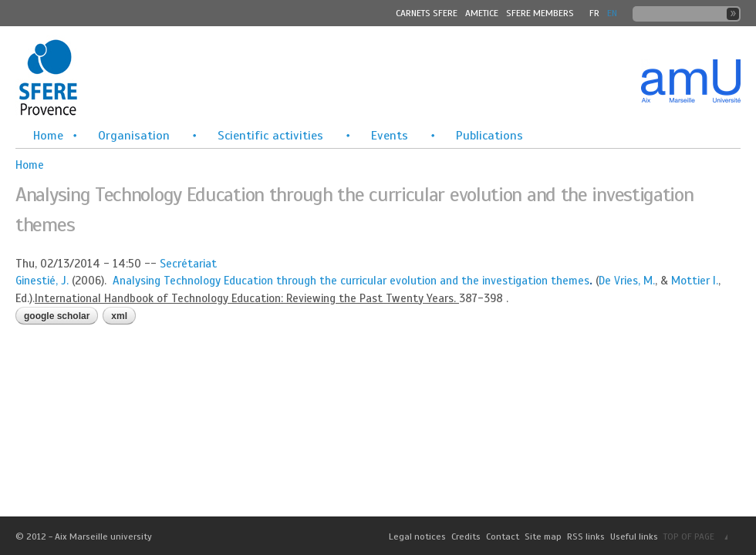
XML (119, 316)
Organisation (134, 136)
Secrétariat (188, 264)
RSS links (586, 536)
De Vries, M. (627, 281)
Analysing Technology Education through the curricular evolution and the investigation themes (351, 281)
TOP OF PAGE (689, 536)
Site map (543, 536)
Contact (503, 536)
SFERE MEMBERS (540, 13)
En (612, 13)
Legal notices (417, 536)
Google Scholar (57, 316)
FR (594, 13)
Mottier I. (695, 281)
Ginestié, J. (42, 281)
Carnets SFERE (427, 13)
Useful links (634, 536)
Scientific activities (270, 136)
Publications (489, 136)
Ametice (482, 13)
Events (390, 136)
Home (48, 136)
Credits (466, 536)
